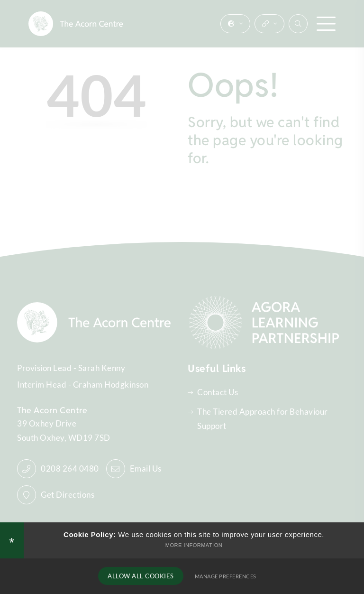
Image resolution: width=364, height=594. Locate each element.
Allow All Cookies (141, 576)
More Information (194, 545)
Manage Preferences (226, 576)
